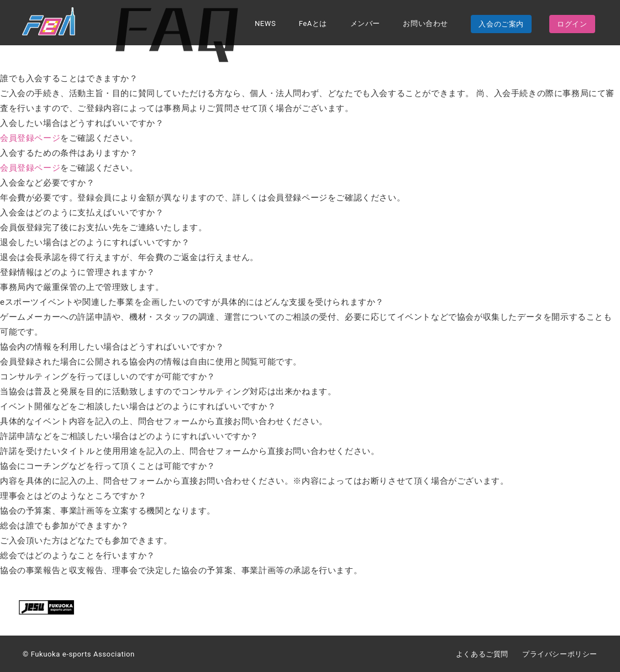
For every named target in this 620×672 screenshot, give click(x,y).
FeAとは (313, 24)
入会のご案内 (501, 25)
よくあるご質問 (482, 654)
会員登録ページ (30, 138)
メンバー (365, 24)
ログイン (572, 25)
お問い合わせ (425, 24)
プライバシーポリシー (560, 654)
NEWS (265, 24)
